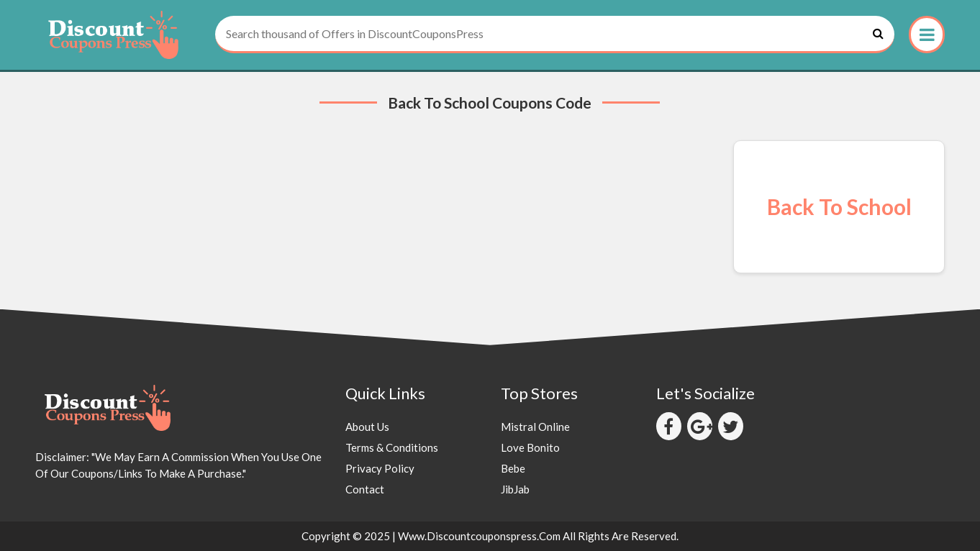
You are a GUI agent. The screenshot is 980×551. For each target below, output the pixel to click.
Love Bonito (530, 447)
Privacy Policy (380, 468)
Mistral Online (535, 427)
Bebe (513, 468)
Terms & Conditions (392, 447)
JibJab (515, 489)
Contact (365, 489)
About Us (367, 427)
